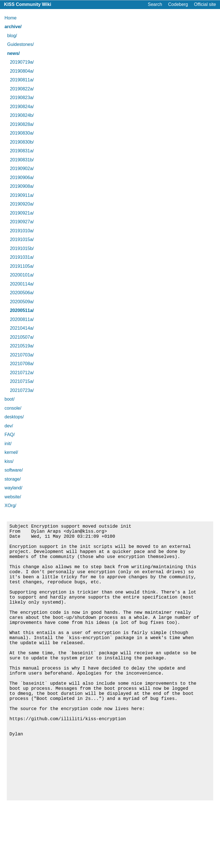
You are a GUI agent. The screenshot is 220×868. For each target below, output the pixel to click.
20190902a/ (22, 169)
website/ (13, 497)
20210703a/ (22, 355)
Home (11, 18)
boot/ (10, 399)
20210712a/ (22, 373)
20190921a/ (22, 213)
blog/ (12, 36)
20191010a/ (22, 231)
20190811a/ (22, 80)
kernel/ (11, 452)
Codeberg (178, 4)
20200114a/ (22, 284)
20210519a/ (22, 346)
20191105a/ (22, 266)
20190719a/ (22, 62)
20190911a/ (22, 195)
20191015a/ (22, 239)
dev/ (9, 426)
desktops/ (14, 417)
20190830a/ (22, 133)
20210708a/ (22, 364)
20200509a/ (22, 302)
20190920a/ (22, 204)
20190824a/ (22, 107)
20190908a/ (22, 186)
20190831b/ (22, 160)
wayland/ (13, 488)
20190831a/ (22, 151)
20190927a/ (22, 222)
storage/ (13, 479)
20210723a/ (22, 390)
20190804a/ (22, 71)
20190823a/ (22, 98)
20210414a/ (22, 328)
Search (155, 4)
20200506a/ (22, 293)
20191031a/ (22, 257)
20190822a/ (22, 89)
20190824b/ (22, 115)
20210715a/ (22, 381)
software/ (14, 470)
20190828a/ (22, 124)
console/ (13, 408)
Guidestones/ (21, 44)
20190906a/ (22, 178)
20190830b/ (22, 142)
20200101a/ (22, 275)
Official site (205, 4)
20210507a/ (22, 337)
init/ (8, 444)
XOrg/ (10, 506)
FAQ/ (10, 435)
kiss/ (9, 461)
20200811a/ (22, 319)
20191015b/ (22, 248)
